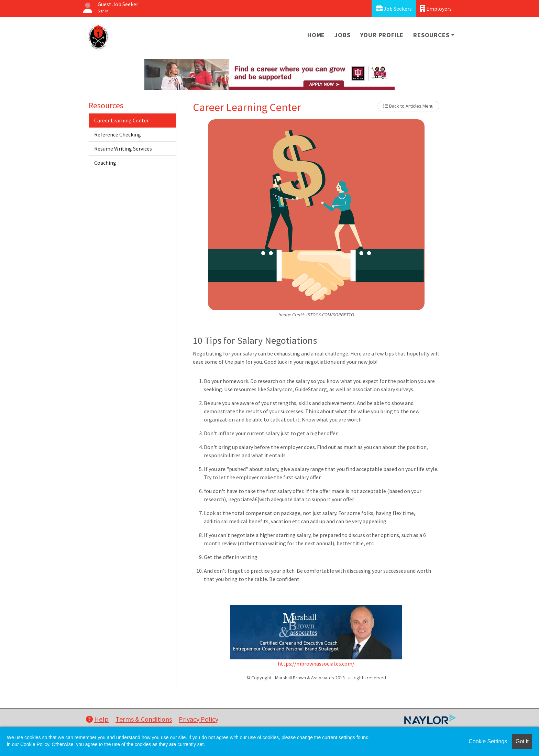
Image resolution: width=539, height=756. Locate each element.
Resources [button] (431, 35)
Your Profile (382, 35)
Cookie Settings (488, 741)
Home (316, 35)
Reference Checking (118, 134)
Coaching (105, 163)
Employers (436, 8)
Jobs (342, 35)
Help (97, 719)
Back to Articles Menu (408, 106)
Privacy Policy (199, 719)
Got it (522, 741)
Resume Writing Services (123, 149)
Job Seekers (394, 8)
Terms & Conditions (144, 719)
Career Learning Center (122, 120)
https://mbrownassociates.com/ (316, 664)
